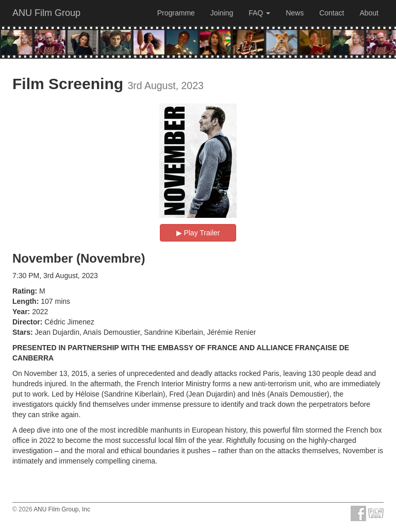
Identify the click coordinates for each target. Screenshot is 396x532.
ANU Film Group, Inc (62, 509)
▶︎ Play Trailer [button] (198, 233)
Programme (176, 13)
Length (24, 301)
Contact (332, 13)
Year (20, 312)
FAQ (259, 13)
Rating (24, 291)
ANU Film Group (46, 13)
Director (26, 322)
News (295, 13)
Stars (21, 332)
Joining (222, 13)
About (369, 13)
